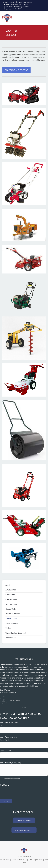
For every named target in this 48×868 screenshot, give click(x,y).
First (2, 725)
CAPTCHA (5, 785)
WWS (24, 862)
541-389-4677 (29, 2)
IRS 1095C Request (24, 830)
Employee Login (24, 820)
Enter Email (4, 740)
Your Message (11, 763)
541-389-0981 (16, 9)
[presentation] (19, 791)
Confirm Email (5, 750)
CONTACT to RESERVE (16, 70)
